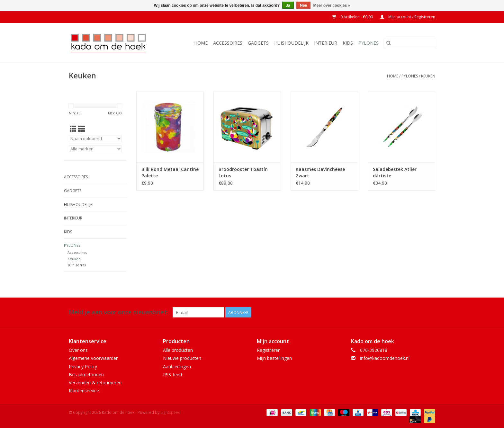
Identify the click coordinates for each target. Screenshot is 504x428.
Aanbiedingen (177, 366)
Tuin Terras (77, 265)
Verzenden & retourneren (95, 383)
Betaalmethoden (86, 374)
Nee (303, 5)
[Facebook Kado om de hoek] (419, 312)
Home (201, 43)
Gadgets (258, 43)
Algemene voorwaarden (94, 358)
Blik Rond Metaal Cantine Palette (170, 172)
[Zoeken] (410, 43)
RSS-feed (172, 374)
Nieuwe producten (182, 358)
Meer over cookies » (332, 5)
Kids (348, 43)
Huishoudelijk (291, 43)
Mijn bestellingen (274, 358)
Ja (288, 5)
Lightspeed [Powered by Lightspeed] (171, 412)
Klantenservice (84, 391)
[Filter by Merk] (95, 149)
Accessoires (228, 43)
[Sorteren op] (95, 138)
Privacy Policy (83, 366)
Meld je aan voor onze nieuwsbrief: (118, 312)
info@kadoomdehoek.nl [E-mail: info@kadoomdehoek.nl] (385, 358)
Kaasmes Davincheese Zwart (320, 172)
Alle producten (178, 350)
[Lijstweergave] (81, 129)
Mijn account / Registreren (408, 17)
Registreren (269, 350)
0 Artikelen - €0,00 (353, 17)
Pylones (369, 43)
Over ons (78, 350)
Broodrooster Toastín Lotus (243, 172)
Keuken (428, 76)
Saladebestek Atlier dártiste (395, 172)
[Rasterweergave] (73, 129)
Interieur (326, 43)
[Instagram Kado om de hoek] (430, 312)
